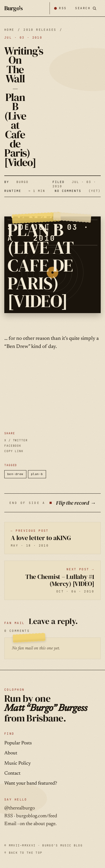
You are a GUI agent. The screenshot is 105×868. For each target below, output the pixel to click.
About (11, 753)
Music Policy (17, 764)
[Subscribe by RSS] (60, 8)
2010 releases (40, 30)
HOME (9, 30)
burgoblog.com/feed (37, 816)
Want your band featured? (31, 784)
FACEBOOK (13, 446)
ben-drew (15, 474)
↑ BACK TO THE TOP (23, 853)
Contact (12, 774)
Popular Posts (18, 743)
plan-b (37, 474)
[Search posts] (86, 8)
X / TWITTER (16, 440)
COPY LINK (14, 451)
